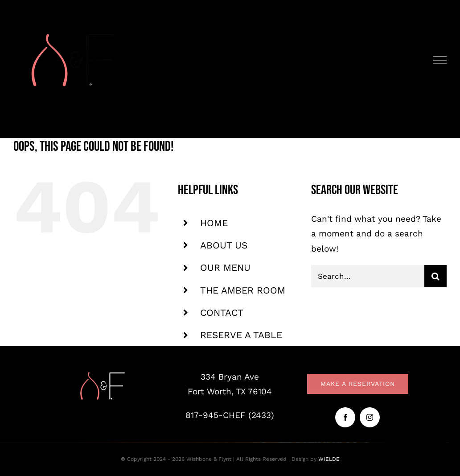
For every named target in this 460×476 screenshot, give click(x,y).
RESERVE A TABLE (241, 335)
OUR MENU (225, 267)
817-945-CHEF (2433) (230, 415)
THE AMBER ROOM (243, 290)
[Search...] (368, 276)
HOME (214, 223)
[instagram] (370, 417)
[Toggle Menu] (440, 60)
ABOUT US (224, 245)
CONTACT (222, 313)
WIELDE (329, 459)
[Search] (435, 276)
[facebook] (345, 417)
